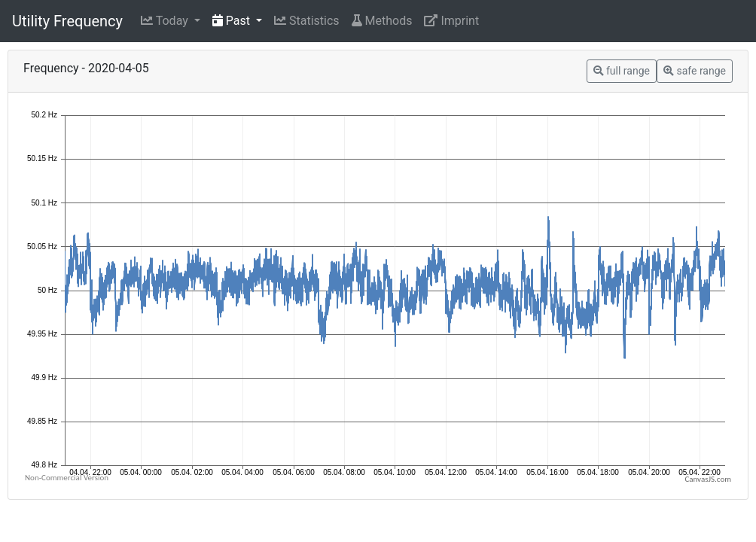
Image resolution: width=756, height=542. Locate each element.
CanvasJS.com (708, 479)
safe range (695, 71)
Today (166, 21)
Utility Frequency (67, 21)
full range (622, 71)
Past (233, 21)
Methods (382, 21)
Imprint (451, 21)
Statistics (307, 21)
